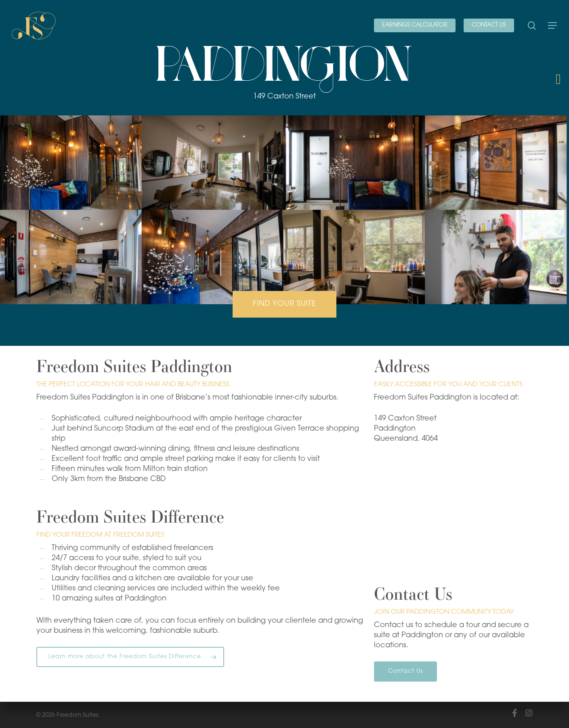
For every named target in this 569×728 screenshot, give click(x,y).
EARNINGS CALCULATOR (415, 25)
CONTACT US (489, 25)
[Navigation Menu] (553, 25)
